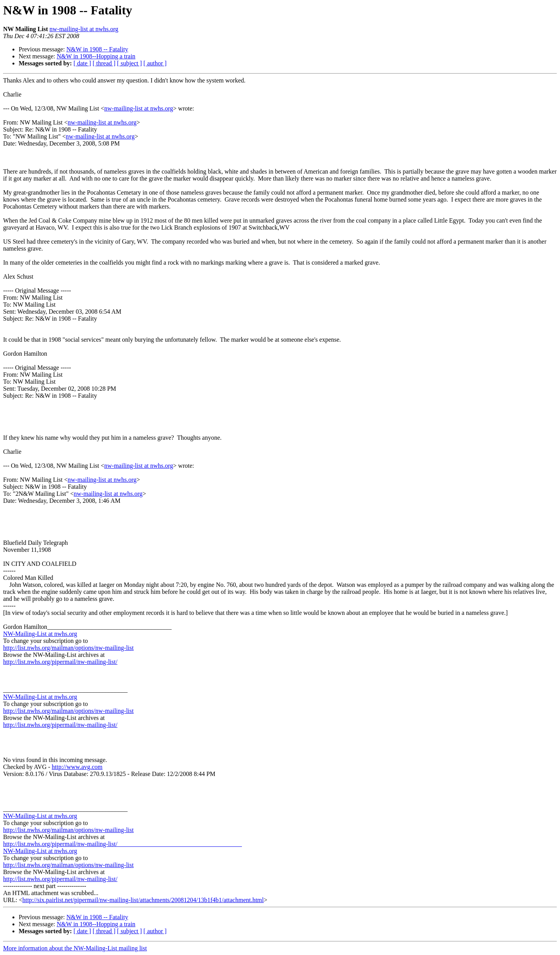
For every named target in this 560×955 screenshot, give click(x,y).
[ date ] (82, 63)
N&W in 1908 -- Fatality (97, 49)
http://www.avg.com (77, 767)
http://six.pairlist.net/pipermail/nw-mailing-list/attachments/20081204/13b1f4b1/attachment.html (143, 900)
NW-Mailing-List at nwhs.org (40, 634)
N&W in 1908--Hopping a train (96, 56)
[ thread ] (104, 63)
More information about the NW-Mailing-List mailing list (75, 948)
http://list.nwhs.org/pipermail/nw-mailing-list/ (60, 662)
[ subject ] (129, 63)
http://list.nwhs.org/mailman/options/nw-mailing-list (68, 648)
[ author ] (155, 63)
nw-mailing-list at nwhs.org (84, 29)
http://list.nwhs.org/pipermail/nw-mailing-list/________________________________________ (122, 844)
